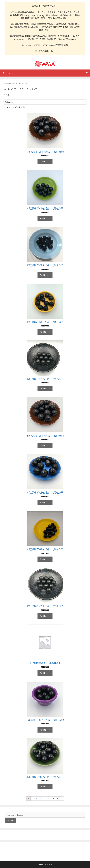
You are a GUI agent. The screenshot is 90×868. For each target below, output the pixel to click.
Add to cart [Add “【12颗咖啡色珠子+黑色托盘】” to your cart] (45, 673)
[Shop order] (45, 102)
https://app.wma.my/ (35, 15)
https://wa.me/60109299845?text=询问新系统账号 (45, 45)
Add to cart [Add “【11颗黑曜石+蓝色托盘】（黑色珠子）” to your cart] (45, 502)
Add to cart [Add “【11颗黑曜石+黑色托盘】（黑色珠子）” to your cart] (45, 616)
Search (10, 820)
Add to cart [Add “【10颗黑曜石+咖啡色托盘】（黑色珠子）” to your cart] (45, 161)
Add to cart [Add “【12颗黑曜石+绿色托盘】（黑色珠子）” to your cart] (45, 787)
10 (57, 799)
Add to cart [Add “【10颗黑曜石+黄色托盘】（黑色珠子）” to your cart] (45, 332)
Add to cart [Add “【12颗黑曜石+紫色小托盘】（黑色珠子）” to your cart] (45, 730)
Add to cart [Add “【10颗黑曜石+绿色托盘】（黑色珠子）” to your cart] (45, 218)
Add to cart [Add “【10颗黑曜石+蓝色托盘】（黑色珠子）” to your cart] (45, 275)
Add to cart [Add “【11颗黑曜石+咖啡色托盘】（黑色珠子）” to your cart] (45, 445)
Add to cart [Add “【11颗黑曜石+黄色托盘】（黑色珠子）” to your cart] (45, 559)
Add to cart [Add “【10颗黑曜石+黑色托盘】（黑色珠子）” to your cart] (45, 389)
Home (6, 84)
